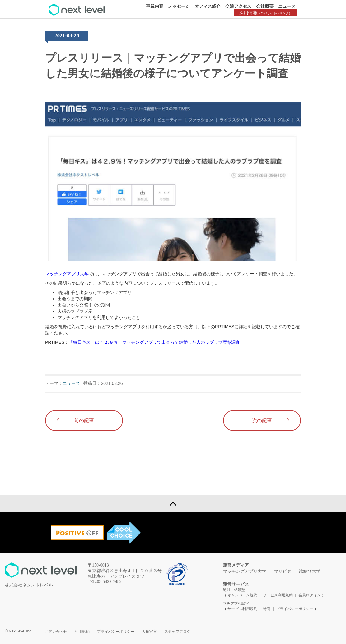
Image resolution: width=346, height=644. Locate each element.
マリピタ (283, 572)
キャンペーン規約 (242, 595)
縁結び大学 (310, 572)
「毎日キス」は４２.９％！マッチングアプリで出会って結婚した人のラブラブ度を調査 (154, 342)
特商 (267, 609)
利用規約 (82, 632)
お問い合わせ (56, 632)
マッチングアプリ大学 (67, 274)
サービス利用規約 (278, 595)
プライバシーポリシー (295, 609)
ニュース (287, 6)
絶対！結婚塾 (234, 590)
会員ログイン (310, 595)
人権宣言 (149, 632)
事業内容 (155, 6)
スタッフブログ (177, 632)
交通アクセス (238, 6)
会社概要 (265, 6)
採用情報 (266, 13)
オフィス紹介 (208, 6)
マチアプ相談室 (236, 604)
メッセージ (179, 6)
